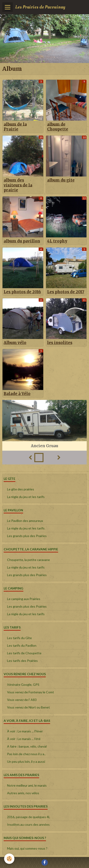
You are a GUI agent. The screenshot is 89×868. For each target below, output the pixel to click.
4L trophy (57, 241)
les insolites (60, 343)
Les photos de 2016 (22, 292)
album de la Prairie (15, 127)
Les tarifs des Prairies (22, 661)
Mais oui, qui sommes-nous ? (27, 848)
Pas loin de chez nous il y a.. (26, 754)
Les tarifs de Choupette (24, 653)
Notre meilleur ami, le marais (27, 785)
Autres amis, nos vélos (23, 793)
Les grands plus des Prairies (27, 536)
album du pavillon (22, 241)
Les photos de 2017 (66, 292)
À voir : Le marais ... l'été (24, 739)
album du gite (61, 180)
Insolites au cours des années (28, 824)
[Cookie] (9, 859)
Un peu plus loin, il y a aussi (26, 761)
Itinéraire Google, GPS (23, 684)
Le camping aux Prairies (24, 599)
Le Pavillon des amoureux (25, 521)
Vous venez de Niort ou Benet (28, 707)
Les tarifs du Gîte (19, 638)
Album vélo (15, 343)
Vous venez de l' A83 (22, 700)
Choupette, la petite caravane (28, 560)
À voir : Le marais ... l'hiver (25, 731)
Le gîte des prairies (21, 489)
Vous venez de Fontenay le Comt (31, 692)
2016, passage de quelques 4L (29, 817)
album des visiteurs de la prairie (18, 185)
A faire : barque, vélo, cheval (27, 746)
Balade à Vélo (17, 394)
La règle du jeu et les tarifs (26, 497)
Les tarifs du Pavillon (22, 645)
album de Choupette (58, 127)
